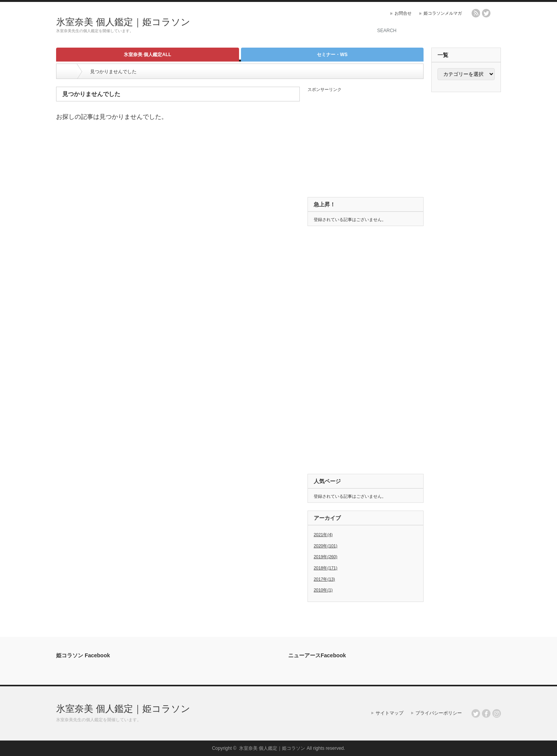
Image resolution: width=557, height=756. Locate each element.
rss (476, 13)
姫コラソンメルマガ (443, 13)
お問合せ (403, 13)
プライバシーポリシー (439, 713)
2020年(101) (325, 546)
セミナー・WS (332, 55)
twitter (486, 13)
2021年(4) (323, 535)
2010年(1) (323, 590)
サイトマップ (390, 713)
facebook (497, 13)
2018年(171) (325, 568)
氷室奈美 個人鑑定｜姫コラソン (123, 22)
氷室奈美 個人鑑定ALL (148, 55)
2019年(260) (325, 557)
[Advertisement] (271, 25)
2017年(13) (324, 579)
